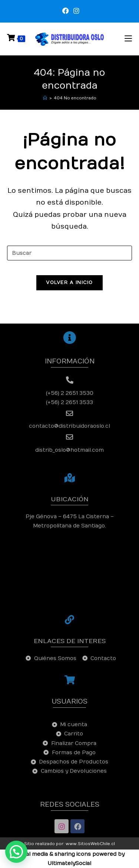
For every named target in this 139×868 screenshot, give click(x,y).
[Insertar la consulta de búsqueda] (70, 253)
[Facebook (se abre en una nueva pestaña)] (66, 11)
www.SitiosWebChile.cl (90, 844)
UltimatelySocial (69, 863)
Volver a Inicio (69, 283)
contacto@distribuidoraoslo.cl (69, 426)
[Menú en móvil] (128, 39)
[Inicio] (45, 98)
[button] (16, 852)
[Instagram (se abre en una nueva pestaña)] (75, 11)
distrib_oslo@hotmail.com (69, 450)
